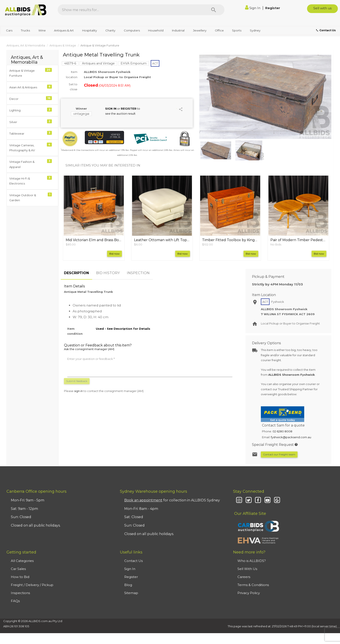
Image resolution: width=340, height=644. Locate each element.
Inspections (20, 593)
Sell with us (322, 8)
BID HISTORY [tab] (108, 273)
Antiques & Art (64, 30)
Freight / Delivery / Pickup (32, 585)
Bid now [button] (114, 254)
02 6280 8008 (282, 431)
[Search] (214, 10)
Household (156, 30)
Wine (42, 30)
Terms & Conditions (253, 585)
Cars (9, 30)
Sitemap (131, 593)
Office (219, 30)
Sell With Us (247, 569)
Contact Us (133, 561)
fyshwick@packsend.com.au (291, 437)
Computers (132, 30)
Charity (110, 30)
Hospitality (90, 30)
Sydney (255, 30)
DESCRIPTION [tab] (76, 273)
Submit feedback (77, 381)
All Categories (22, 561)
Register (273, 8)
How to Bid (20, 577)
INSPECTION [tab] (138, 273)
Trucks (25, 30)
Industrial (178, 30)
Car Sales (18, 569)
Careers (244, 577)
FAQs (15, 601)
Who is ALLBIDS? (252, 561)
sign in (78, 391)
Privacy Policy (249, 593)
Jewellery (200, 30)
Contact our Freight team (279, 454)
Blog (128, 585)
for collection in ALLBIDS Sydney (172, 500)
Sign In (253, 8)
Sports (237, 30)
